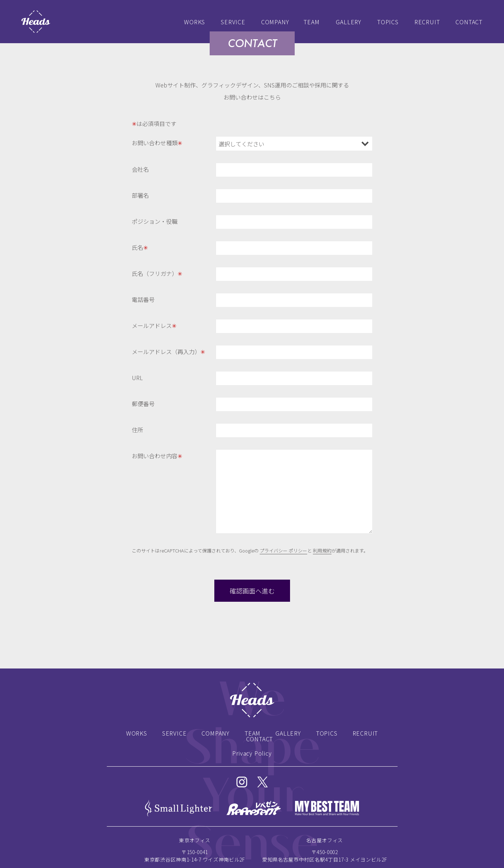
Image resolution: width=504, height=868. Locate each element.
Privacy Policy (252, 753)
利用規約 (322, 551)
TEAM (311, 22)
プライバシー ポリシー (283, 551)
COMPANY (275, 22)
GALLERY (349, 22)
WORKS (194, 22)
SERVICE (233, 22)
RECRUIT (427, 22)
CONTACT (469, 22)
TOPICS (388, 22)
